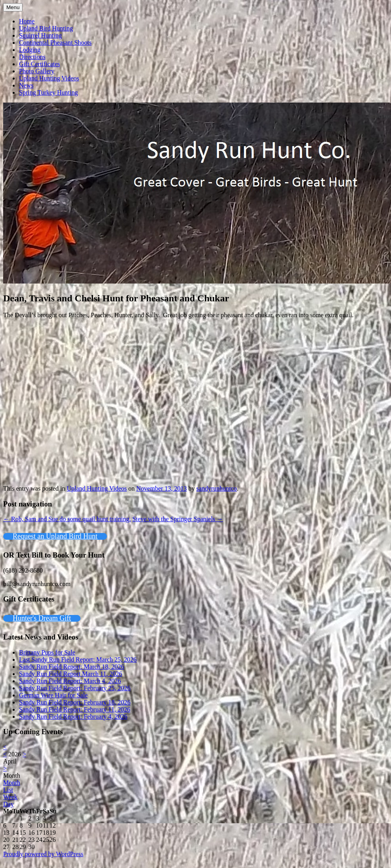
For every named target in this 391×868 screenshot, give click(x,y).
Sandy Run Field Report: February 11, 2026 (75, 709)
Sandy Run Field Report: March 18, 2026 (72, 667)
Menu (13, 7)
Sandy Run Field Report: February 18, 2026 (75, 702)
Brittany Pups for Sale (47, 652)
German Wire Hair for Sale (53, 695)
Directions (32, 57)
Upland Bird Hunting (46, 28)
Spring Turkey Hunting (48, 92)
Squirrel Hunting (40, 35)
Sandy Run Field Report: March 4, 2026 (70, 681)
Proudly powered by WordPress (43, 854)
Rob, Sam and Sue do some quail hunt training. (67, 519)
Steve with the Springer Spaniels (178, 519)
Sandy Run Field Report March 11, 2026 (71, 674)
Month (12, 776)
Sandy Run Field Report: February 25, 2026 (75, 688)
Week (10, 797)
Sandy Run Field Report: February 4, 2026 (73, 717)
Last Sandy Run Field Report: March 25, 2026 (78, 660)
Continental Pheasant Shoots (55, 43)
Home (27, 21)
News (26, 85)
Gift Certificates (40, 64)
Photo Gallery (37, 71)
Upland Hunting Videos (49, 78)
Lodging (30, 50)
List (8, 790)
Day (9, 804)
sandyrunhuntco (217, 488)
